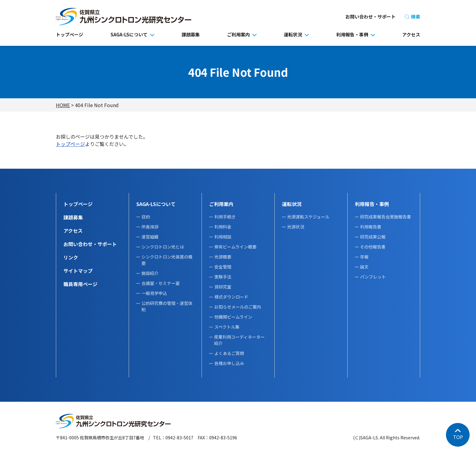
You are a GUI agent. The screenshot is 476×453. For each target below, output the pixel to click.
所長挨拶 (150, 227)
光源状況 (296, 227)
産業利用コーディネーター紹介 (239, 340)
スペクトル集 (227, 327)
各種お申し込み (229, 363)
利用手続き (225, 217)
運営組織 (150, 237)
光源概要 (223, 257)
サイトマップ (78, 271)
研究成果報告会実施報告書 (386, 217)
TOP (458, 437)
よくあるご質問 (229, 353)
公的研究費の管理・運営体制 (167, 306)
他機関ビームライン (233, 317)
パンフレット (373, 277)
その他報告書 (373, 247)
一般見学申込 (154, 293)
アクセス (411, 34)
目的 (146, 217)
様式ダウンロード (231, 297)
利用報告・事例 (352, 34)
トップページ (70, 34)
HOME (63, 105)
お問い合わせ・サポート (371, 17)
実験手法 (223, 277)
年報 (364, 257)
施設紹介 (150, 273)
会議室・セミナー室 (161, 283)
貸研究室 (223, 287)
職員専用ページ (80, 284)
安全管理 (223, 267)
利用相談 (223, 237)
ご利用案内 (238, 34)
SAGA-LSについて (129, 34)
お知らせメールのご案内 (238, 307)
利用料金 (223, 227)
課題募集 (191, 34)
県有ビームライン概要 (235, 247)
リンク (71, 257)
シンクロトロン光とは (163, 247)
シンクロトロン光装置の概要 (167, 260)
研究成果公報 (373, 237)
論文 (364, 267)
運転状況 (293, 34)
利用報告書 (371, 227)
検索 (412, 17)
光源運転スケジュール (308, 217)
